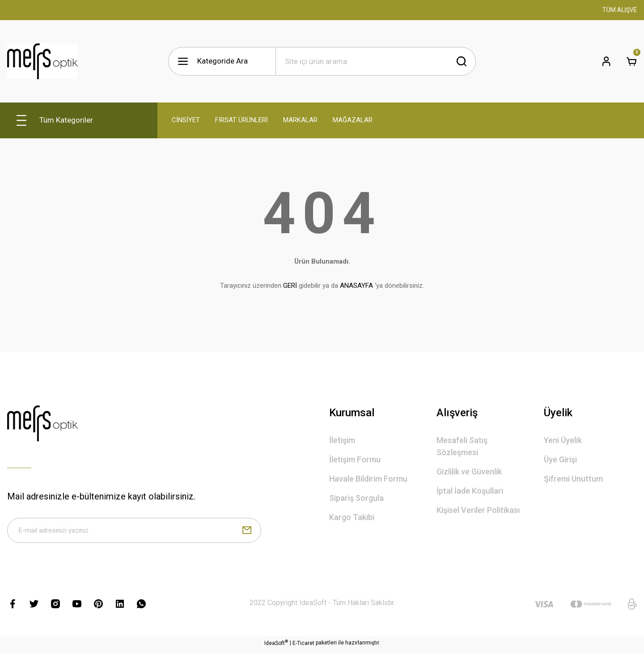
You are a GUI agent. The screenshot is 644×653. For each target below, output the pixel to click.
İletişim (342, 440)
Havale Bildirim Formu (368, 479)
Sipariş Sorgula (356, 498)
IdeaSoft (276, 646)
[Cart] (631, 61)
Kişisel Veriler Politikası (478, 510)
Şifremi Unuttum (573, 479)
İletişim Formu (355, 459)
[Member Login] (606, 61)
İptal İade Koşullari (470, 491)
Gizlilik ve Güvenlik (469, 472)
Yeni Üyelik (563, 440)
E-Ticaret (303, 647)
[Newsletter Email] (134, 532)
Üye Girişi (560, 459)
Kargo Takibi (352, 517)
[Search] (376, 61)
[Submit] (247, 532)
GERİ (290, 286)
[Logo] (42, 61)
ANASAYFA (356, 286)
